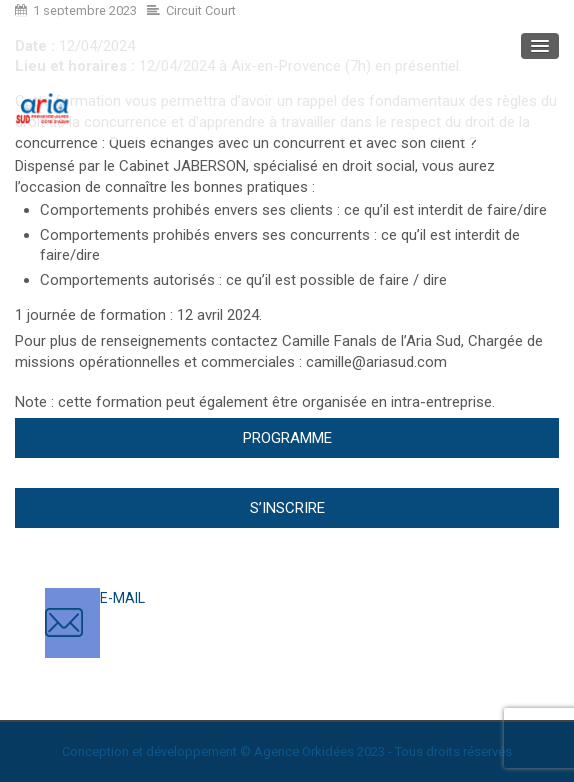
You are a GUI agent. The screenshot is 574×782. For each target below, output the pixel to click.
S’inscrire (287, 508)
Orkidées (328, 751)
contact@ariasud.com (169, 618)
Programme (287, 438)
